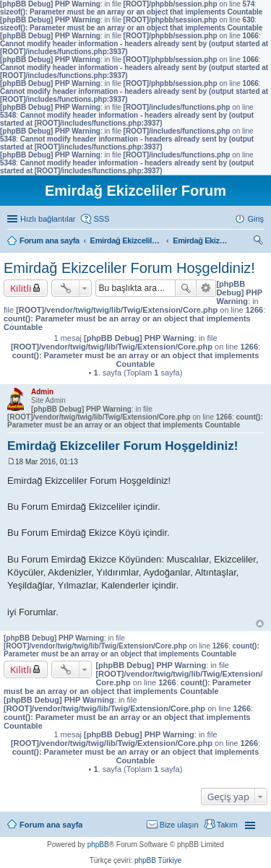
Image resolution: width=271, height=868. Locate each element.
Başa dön (260, 624)
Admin (42, 392)
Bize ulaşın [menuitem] (179, 825)
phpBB (98, 845)
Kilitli (21, 288)
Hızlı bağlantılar (48, 219)
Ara (186, 288)
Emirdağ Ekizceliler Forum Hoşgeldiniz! (129, 268)
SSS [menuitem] (101, 219)
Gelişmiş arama (206, 288)
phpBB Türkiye (158, 860)
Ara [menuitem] (260, 242)
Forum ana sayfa (51, 825)
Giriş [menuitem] (255, 219)
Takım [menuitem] (227, 825)
